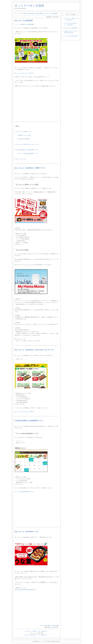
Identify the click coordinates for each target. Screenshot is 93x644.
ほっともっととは (21, 159)
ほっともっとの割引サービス (24, 132)
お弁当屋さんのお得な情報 (27, 24)
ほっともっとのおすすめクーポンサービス (27, 144)
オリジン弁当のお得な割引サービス (29, 153)
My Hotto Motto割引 (24, 139)
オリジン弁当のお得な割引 (71, 36)
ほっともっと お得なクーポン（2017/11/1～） (37, 631)
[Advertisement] (37, 103)
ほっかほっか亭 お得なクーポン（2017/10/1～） (36, 635)
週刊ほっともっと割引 (25, 135)
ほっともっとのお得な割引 (71, 28)
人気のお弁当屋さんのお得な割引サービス (27, 150)
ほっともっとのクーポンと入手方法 (24, 73)
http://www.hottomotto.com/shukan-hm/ (25, 590)
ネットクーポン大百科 (29, 6)
